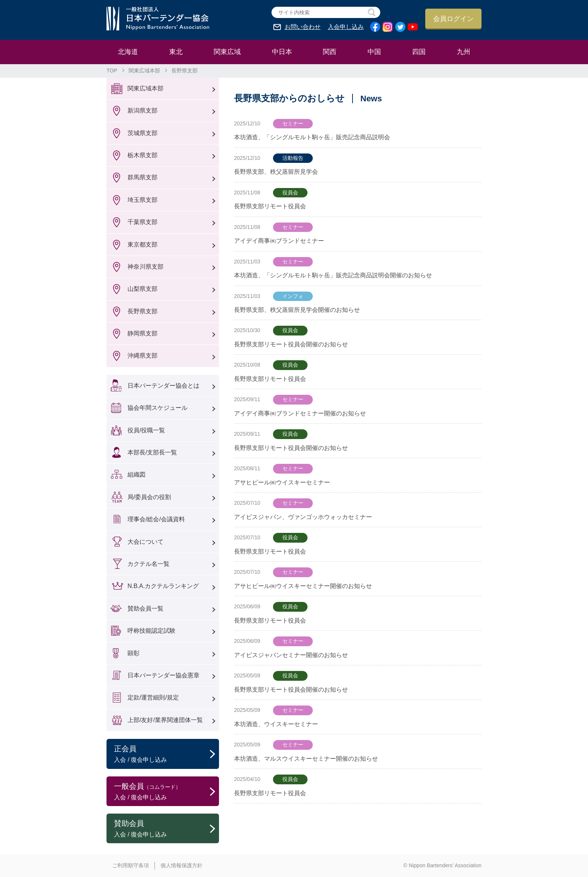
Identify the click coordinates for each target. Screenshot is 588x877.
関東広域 (227, 52)
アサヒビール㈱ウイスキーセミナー (282, 482)
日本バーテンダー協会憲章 (163, 675)
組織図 (136, 475)
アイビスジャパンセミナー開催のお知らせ (291, 655)
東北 (176, 52)
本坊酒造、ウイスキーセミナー (276, 724)
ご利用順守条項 (130, 865)
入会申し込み (346, 27)
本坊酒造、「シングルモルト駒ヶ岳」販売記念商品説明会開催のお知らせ (333, 275)
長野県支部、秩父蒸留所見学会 (276, 172)
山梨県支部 (142, 289)
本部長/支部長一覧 (152, 452)
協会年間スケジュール (157, 408)
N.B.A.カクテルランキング (163, 586)
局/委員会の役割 (149, 497)
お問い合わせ (303, 27)
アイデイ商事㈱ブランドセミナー (279, 241)
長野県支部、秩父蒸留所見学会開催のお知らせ (297, 310)
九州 (463, 52)
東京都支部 (142, 244)
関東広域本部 (144, 71)
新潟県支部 (142, 111)
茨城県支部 (142, 133)
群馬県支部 (142, 177)
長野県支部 (142, 311)
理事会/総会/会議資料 (156, 519)
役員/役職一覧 (146, 430)
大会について (145, 542)
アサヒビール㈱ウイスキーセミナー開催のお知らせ (303, 586)
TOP (112, 71)
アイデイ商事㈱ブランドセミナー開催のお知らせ (300, 413)
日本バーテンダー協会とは (163, 386)
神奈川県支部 (145, 267)
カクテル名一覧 (148, 564)
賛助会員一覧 (145, 608)
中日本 (282, 52)
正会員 (166, 754)
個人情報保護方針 (181, 865)
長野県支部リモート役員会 (270, 206)
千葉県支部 (142, 222)
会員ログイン (453, 19)
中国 (374, 52)
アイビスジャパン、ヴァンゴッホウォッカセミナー (303, 517)
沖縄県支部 (142, 356)
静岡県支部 (142, 333)
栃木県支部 (142, 155)
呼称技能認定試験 (151, 631)
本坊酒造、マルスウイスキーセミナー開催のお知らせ (306, 759)
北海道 (128, 52)
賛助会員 (166, 829)
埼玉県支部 (142, 200)
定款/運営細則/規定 (153, 697)
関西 (330, 52)
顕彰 (133, 653)
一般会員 (166, 792)
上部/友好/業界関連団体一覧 (165, 720)
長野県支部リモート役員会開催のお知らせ (291, 344)
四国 (419, 52)
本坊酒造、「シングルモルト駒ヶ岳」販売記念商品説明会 (312, 137)
